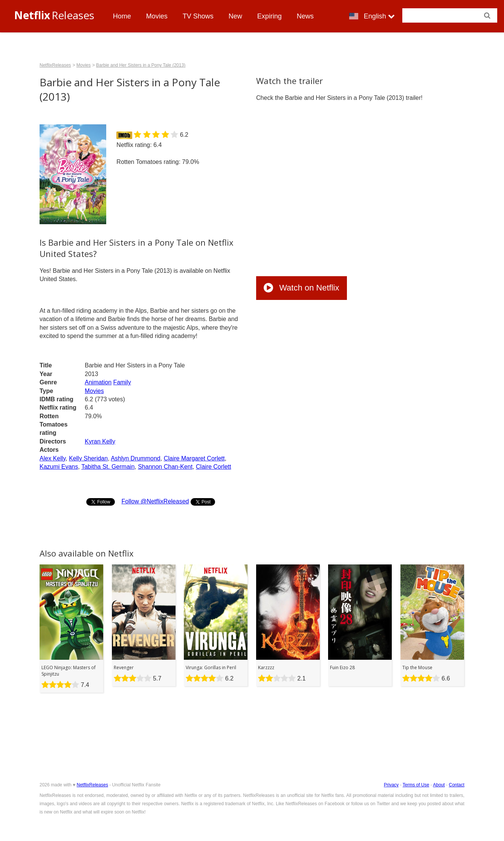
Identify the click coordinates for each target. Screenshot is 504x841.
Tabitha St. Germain (108, 467)
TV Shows (198, 16)
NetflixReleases (55, 65)
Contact (457, 785)
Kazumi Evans (59, 467)
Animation (98, 382)
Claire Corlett (213, 467)
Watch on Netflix (301, 288)
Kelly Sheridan (88, 458)
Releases (54, 15)
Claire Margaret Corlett (194, 458)
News (305, 16)
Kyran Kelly (100, 441)
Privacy (391, 785)
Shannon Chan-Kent (165, 467)
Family (122, 382)
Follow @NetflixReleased (155, 501)
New (235, 16)
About (439, 785)
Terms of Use (416, 785)
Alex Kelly (53, 458)
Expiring (270, 16)
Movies (157, 16)
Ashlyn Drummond (136, 458)
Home (122, 16)
